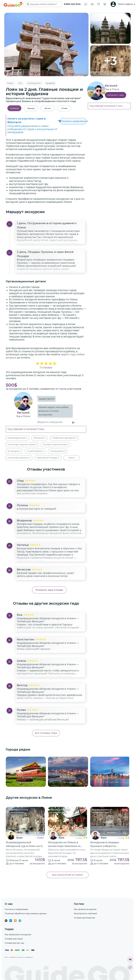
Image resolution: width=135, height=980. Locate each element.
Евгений (23, 413)
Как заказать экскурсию (85, 909)
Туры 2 (72, 458)
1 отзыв (79, 838)
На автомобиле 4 (35, 451)
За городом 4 (14, 451)
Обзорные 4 (39, 438)
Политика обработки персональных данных (26, 914)
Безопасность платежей (85, 914)
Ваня (61, 838)
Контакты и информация (16, 909)
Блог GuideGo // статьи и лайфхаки (19, 957)
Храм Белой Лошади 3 (48, 458)
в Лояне (26, 416)
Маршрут (31, 108)
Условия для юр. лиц (14, 943)
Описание (14, 108)
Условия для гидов (14, 939)
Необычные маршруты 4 (64, 438)
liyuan (19, 838)
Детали (48, 108)
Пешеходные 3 (58, 451)
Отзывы (64, 108)
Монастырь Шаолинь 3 (19, 458)
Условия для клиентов (84, 918)
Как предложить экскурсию (18, 935)
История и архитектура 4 (56, 444)
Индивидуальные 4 (17, 438)
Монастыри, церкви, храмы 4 (22, 444)
